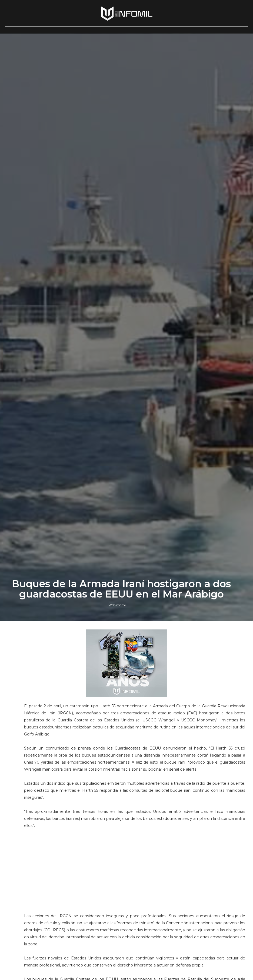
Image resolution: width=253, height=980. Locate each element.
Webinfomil (117, 605)
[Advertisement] (135, 867)
